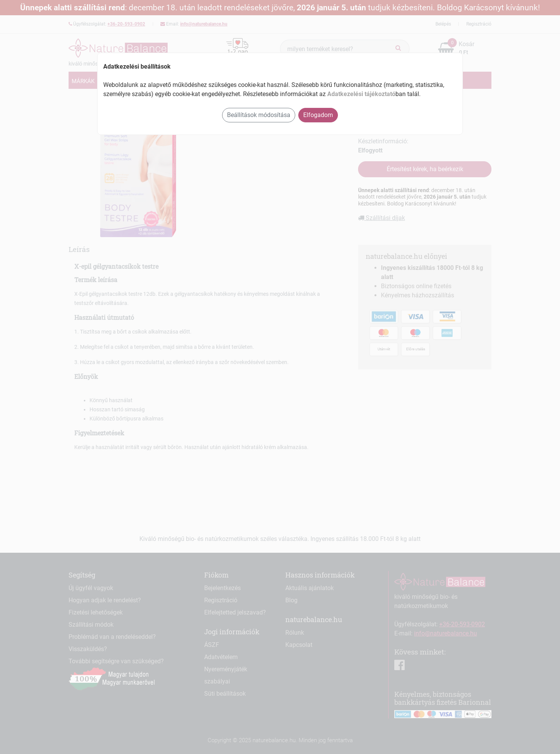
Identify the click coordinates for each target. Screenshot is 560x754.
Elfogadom (318, 115)
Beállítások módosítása (259, 115)
